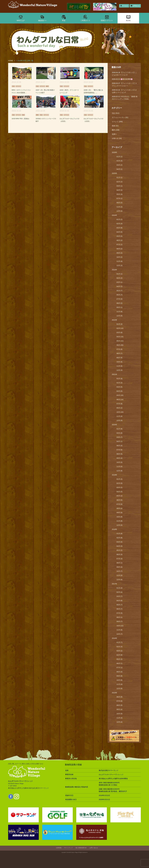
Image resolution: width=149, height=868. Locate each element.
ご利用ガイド (85, 18)
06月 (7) (119, 295)
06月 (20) (120, 345)
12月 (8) (119, 688)
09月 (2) (119, 203)
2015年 (114, 693)
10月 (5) (119, 462)
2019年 (114, 475)
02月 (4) (119, 592)
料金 (64, 18)
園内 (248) (116, 130)
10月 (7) (119, 571)
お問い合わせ (94, 848)
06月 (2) (119, 240)
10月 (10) (120, 412)
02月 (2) (119, 182)
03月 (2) (119, 165)
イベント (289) (117, 122)
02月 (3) (119, 161)
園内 (47, 86)
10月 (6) (119, 362)
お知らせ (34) (117, 138)
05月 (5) (119, 236)
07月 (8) (119, 349)
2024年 (114, 215)
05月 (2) (119, 496)
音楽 (23, 115)
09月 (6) (119, 358)
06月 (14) (120, 400)
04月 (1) (119, 169)
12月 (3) (119, 265)
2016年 (114, 638)
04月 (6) (119, 655)
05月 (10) (120, 395)
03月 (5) (119, 387)
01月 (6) (119, 429)
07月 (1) (119, 198)
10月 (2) (119, 257)
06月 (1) (119, 663)
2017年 (114, 584)
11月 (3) (119, 207)
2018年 (114, 529)
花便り (114, 134)
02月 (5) (119, 483)
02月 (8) (119, 433)
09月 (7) (119, 621)
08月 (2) (119, 249)
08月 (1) (119, 563)
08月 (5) (119, 454)
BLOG (128, 18)
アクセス (124, 6)
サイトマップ (68, 848)
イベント (18, 86)
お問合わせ (135, 6)
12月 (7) (119, 634)
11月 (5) (119, 467)
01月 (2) (119, 219)
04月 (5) (119, 232)
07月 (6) (119, 450)
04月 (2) (119, 286)
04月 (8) (119, 601)
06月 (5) (119, 500)
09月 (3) (119, 567)
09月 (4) (119, 458)
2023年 (114, 270)
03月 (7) (119, 437)
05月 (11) (120, 341)
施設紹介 (42, 18)
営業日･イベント (107, 18)
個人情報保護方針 (81, 848)
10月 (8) (119, 517)
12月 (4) (119, 722)
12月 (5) (119, 316)
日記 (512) (116, 113)
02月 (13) (120, 328)
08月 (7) (119, 353)
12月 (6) (119, 471)
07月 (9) (119, 404)
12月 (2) (119, 211)
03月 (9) (119, 228)
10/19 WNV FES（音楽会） (21, 119)
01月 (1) (119, 157)
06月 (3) (119, 554)
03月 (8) (119, 332)
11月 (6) (119, 312)
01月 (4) (119, 379)
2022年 (114, 320)
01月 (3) (119, 324)
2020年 (114, 425)
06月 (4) (119, 446)
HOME (11, 61)
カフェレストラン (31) (120, 117)
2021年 (114, 374)
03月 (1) (119, 186)
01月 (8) (119, 534)
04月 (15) (120, 337)
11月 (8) (119, 366)
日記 (13, 86)
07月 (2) (119, 245)
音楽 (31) (115, 126)
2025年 (114, 173)
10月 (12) (120, 626)
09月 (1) (119, 307)
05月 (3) (119, 194)
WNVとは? (21, 18)
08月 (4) (119, 508)
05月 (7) (119, 291)
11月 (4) (119, 261)
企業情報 (59, 848)
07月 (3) (119, 299)
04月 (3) (119, 190)
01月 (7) (119, 642)
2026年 (114, 152)
